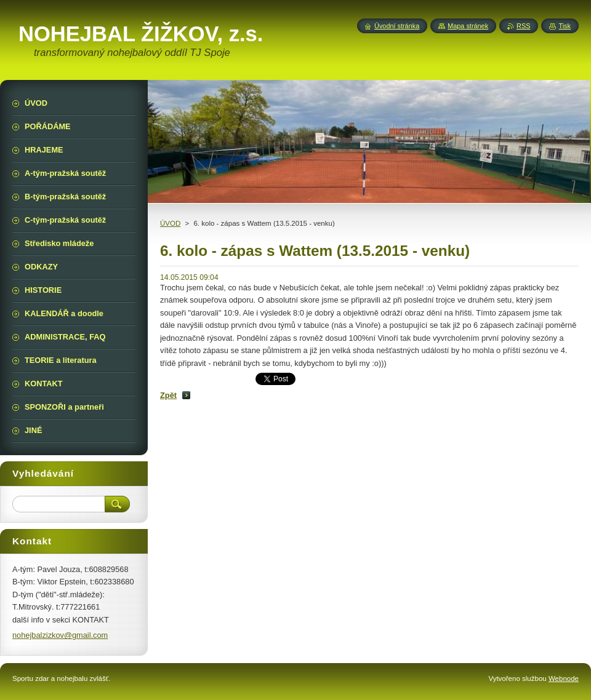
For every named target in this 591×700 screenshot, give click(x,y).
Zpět (168, 395)
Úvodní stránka (397, 26)
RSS (523, 26)
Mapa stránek (468, 26)
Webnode (564, 678)
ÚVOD (170, 223)
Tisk (565, 26)
